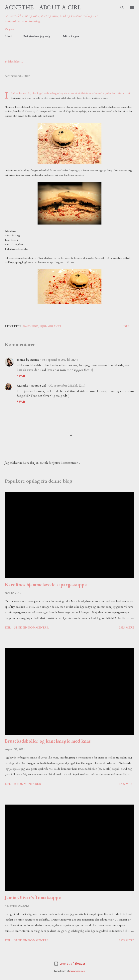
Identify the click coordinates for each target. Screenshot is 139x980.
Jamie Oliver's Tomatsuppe (33, 897)
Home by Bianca (28, 360)
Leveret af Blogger (70, 963)
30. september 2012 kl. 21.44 (60, 360)
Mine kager (71, 36)
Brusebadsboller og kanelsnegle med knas (48, 741)
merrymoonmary (77, 971)
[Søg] (122, 7)
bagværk (31, 326)
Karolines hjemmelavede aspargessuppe (46, 585)
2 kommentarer (28, 784)
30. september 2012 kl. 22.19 (67, 386)
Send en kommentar (31, 628)
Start (9, 36)
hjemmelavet (51, 326)
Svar (21, 376)
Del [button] (126, 326)
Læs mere (126, 628)
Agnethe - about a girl (43, 8)
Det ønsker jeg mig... (38, 36)
